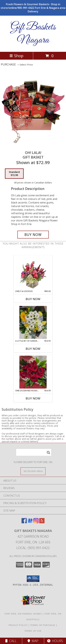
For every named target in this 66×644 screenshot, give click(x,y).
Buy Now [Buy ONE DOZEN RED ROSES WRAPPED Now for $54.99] (33, 398)
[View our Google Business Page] (30, 522)
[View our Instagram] (36, 522)
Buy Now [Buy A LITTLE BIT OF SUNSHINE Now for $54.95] (33, 349)
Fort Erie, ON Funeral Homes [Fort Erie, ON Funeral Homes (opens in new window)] (23, 614)
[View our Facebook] (24, 522)
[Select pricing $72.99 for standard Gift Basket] (14, 174)
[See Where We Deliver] (33, 471)
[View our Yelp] (42, 522)
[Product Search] (34, 452)
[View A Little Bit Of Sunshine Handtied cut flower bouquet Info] (33, 322)
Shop (16, 56)
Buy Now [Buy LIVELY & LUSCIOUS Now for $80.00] (33, 299)
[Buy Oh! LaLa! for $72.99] (33, 235)
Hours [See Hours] (55, 641)
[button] (33, 579)
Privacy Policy (18, 625)
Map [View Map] (33, 641)
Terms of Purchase (43, 625)
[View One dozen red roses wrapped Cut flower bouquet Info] (33, 372)
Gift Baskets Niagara (33, 34)
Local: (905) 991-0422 (33, 548)
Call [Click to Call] (11, 641)
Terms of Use (33, 631)
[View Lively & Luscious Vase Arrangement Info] (33, 273)
